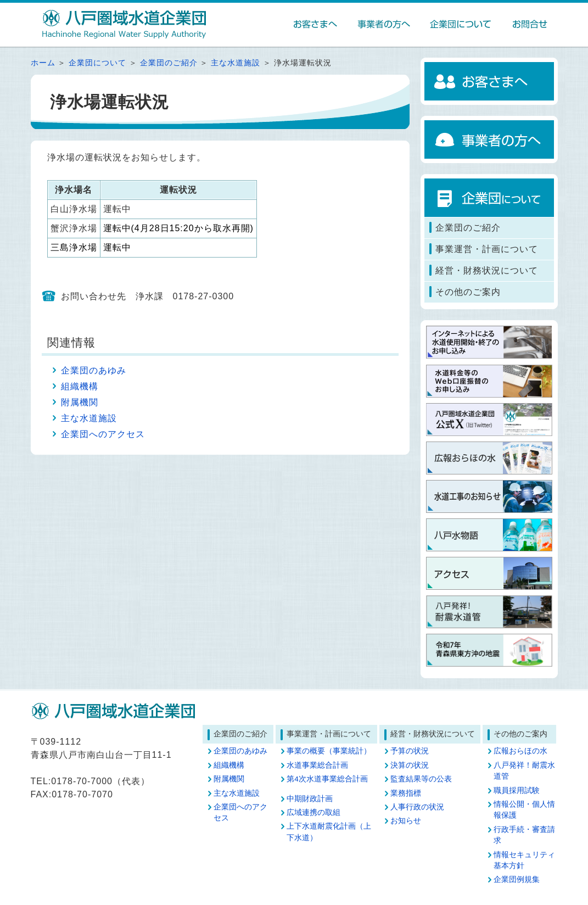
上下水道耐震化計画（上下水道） (329, 832)
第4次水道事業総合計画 (327, 779)
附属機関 (80, 402)
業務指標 (406, 793)
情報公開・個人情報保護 (524, 810)
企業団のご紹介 (169, 63)
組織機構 (80, 386)
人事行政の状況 (417, 807)
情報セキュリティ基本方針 (524, 860)
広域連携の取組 (313, 812)
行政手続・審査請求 (524, 835)
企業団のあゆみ (94, 370)
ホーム (43, 63)
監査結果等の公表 (421, 779)
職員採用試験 (517, 791)
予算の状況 (410, 751)
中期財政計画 (310, 799)
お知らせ (406, 821)
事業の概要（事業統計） (329, 751)
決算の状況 (410, 765)
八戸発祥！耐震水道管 (524, 771)
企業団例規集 (517, 879)
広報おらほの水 (520, 751)
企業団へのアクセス (103, 434)
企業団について (97, 63)
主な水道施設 (236, 63)
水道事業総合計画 (317, 765)
